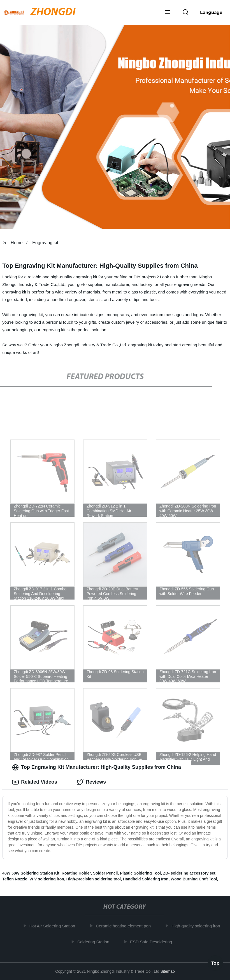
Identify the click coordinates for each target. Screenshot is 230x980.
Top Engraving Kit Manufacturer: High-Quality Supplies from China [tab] (97, 767)
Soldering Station (95, 942)
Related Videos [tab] (35, 782)
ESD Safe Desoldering (152, 942)
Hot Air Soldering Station (54, 926)
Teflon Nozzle (15, 879)
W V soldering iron (47, 879)
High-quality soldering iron (197, 926)
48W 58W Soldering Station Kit (31, 873)
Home (17, 243)
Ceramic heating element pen (125, 926)
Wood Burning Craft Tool (194, 879)
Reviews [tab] (91, 782)
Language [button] (211, 12)
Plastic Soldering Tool (140, 873)
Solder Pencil (105, 873)
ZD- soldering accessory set (189, 873)
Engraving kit (45, 243)
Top (215, 964)
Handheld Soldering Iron (146, 879)
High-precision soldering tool (94, 879)
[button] (168, 13)
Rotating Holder (76, 873)
